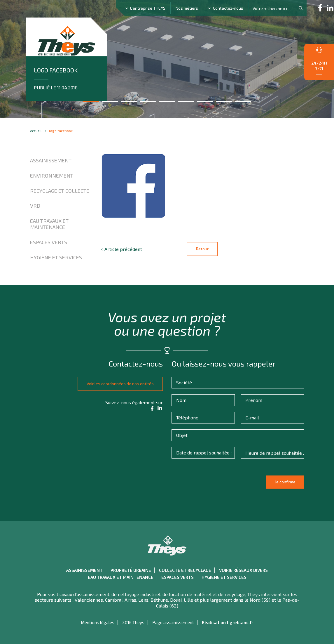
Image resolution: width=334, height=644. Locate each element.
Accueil (36, 131)
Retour (202, 249)
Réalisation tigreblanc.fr (228, 622)
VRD (35, 206)
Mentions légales (98, 622)
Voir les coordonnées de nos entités (118, 384)
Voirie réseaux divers (243, 570)
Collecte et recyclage (185, 570)
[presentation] (218, 485)
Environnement (52, 176)
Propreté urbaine (131, 570)
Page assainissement (173, 622)
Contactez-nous (228, 8)
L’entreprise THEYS (148, 8)
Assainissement (51, 160)
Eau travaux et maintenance (49, 224)
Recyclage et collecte (60, 191)
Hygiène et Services (56, 257)
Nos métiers (187, 8)
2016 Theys (133, 622)
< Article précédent (121, 249)
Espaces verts (49, 242)
